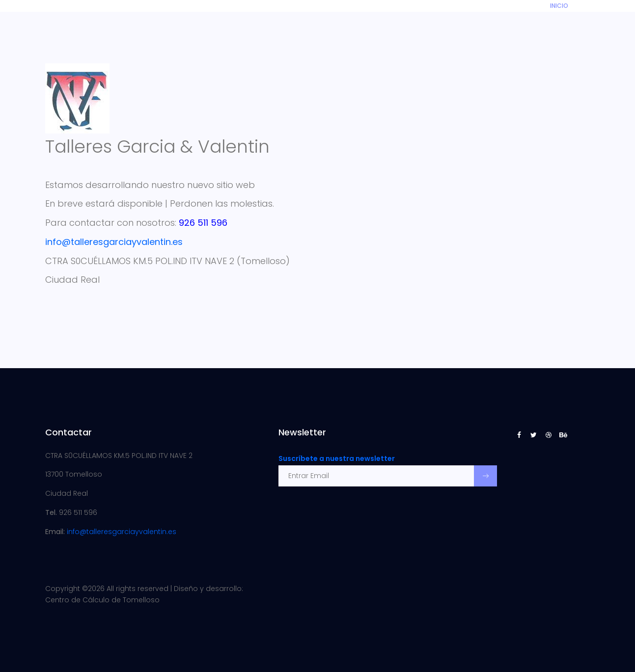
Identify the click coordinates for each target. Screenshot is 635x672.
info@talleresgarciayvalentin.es (122, 532)
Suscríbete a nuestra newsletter (337, 458)
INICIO (559, 6)
